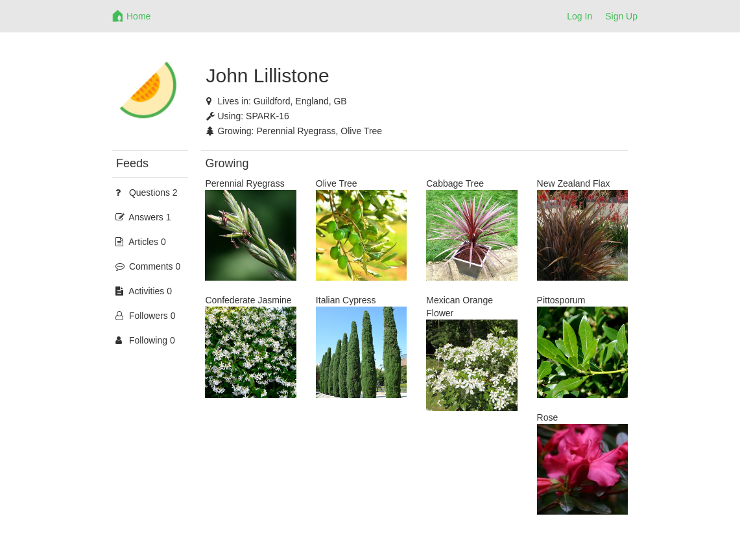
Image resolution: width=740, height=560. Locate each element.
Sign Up (621, 16)
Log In (579, 16)
